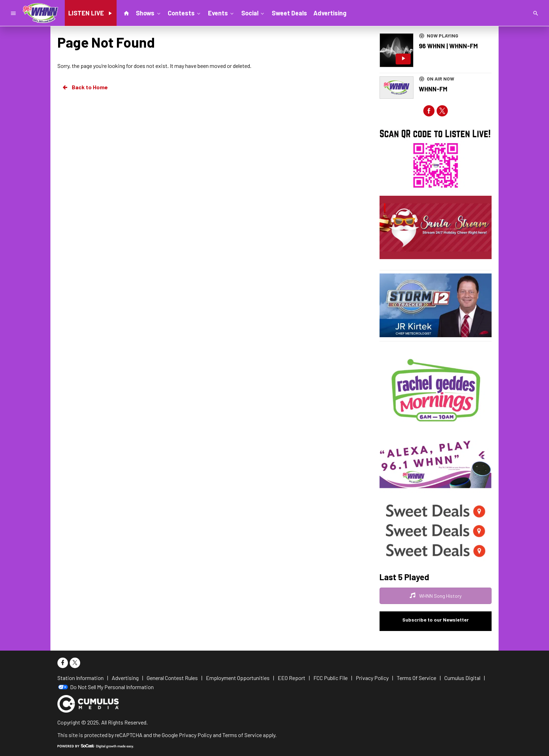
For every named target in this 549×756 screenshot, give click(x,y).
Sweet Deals (289, 13)
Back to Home (85, 87)
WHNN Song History (436, 596)
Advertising (330, 13)
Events (221, 13)
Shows (149, 13)
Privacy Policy (195, 735)
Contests (185, 13)
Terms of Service (242, 735)
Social (253, 13)
